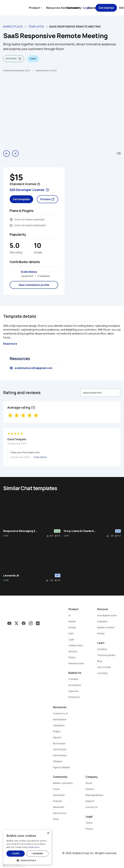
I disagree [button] (37, 854)
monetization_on (11, 219)
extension (11, 225)
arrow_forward (15, 154)
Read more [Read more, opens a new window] (34, 847)
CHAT (6, 536)
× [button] (48, 833)
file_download (48, 536)
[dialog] (27, 847)
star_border (56, 536)
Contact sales (70, 8)
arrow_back (6, 154)
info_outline (20, 59)
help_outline (39, 184)
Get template (21, 199)
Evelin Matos (29, 272)
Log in (87, 8)
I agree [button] (16, 854)
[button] (27, 860)
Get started (106, 8)
